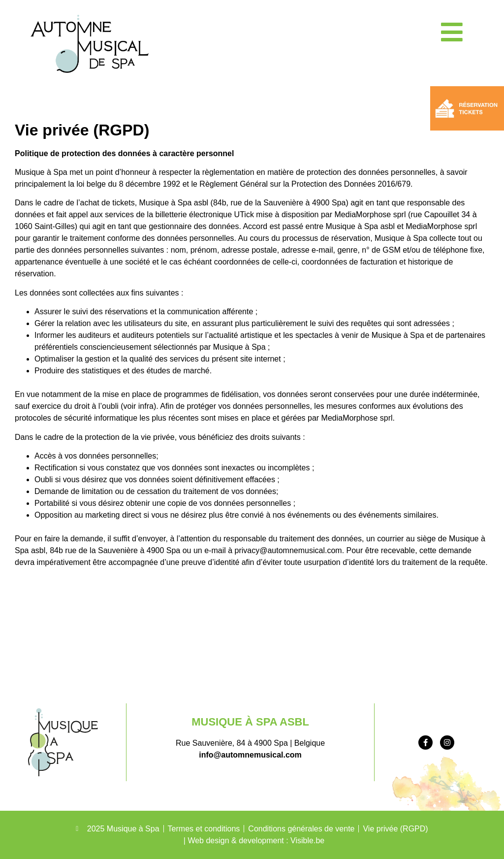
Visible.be (307, 841)
